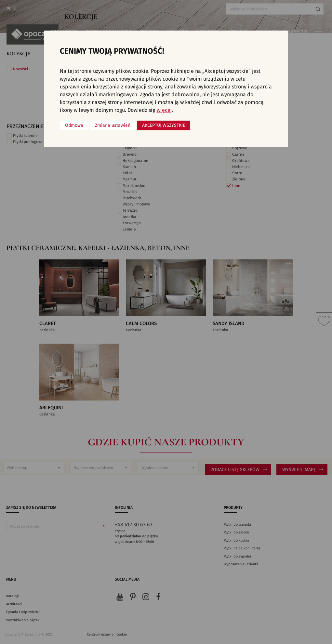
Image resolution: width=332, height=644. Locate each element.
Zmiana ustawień (113, 125)
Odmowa (74, 125)
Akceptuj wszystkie (164, 125)
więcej (164, 110)
